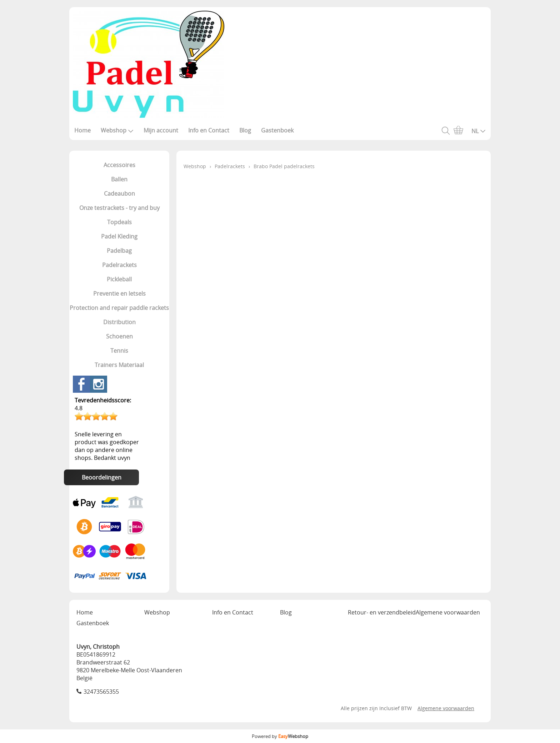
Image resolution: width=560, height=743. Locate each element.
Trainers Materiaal (119, 365)
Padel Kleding (119, 236)
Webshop (117, 130)
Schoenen (119, 336)
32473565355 (101, 692)
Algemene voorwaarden (448, 612)
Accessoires (119, 165)
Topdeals (119, 222)
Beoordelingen (102, 477)
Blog (245, 130)
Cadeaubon (119, 194)
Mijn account (161, 130)
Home (82, 130)
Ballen (119, 179)
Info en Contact (209, 130)
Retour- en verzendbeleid (382, 612)
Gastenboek (277, 130)
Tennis (119, 351)
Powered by (280, 736)
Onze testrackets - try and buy (119, 208)
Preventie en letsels (119, 293)
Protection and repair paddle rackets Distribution (119, 315)
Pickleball (119, 279)
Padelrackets (119, 265)
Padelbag (119, 251)
